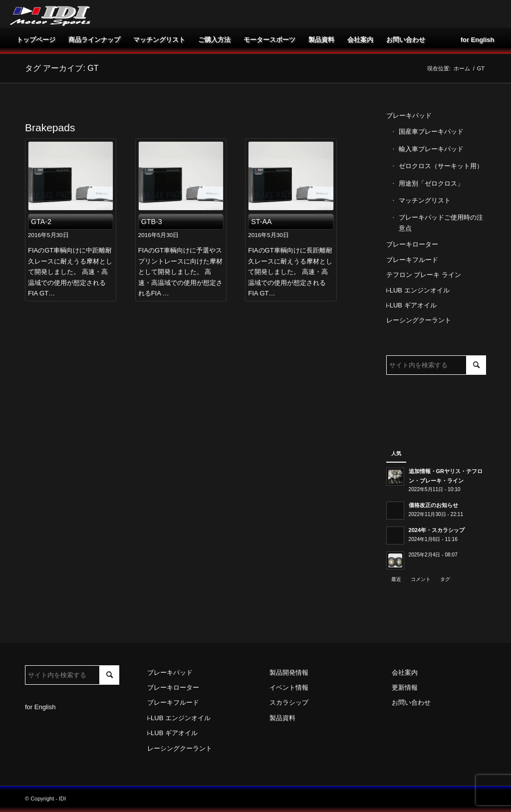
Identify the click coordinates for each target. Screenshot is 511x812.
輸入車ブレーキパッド (431, 149)
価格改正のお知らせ (433, 505)
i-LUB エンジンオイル (418, 290)
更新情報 (405, 687)
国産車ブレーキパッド (431, 132)
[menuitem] (36, 40)
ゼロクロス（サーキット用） (441, 166)
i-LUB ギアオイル (411, 305)
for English (40, 707)
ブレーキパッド (409, 116)
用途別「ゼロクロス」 (431, 183)
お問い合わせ (411, 702)
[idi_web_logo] (50, 14)
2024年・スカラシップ (437, 530)
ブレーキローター (412, 244)
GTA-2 (41, 222)
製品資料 (282, 718)
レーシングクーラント (419, 320)
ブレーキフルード (412, 260)
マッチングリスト (425, 200)
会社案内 (405, 673)
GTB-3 (152, 222)
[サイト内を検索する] (436, 365)
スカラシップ (289, 702)
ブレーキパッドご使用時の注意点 (441, 223)
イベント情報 (289, 687)
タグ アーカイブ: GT (62, 68)
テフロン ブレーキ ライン (424, 275)
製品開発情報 (289, 673)
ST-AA (261, 222)
